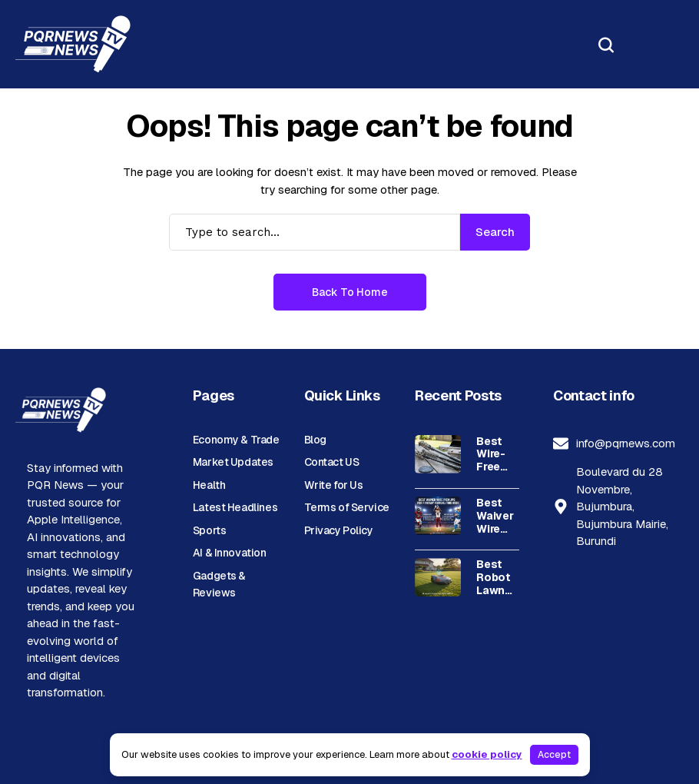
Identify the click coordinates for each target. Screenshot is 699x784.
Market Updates (233, 462)
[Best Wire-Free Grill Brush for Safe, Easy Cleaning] (438, 454)
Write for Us (334, 485)
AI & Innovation (230, 553)
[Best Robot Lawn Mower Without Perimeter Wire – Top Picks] (438, 577)
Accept (554, 755)
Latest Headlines (235, 507)
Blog (315, 440)
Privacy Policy (339, 530)
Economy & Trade (236, 440)
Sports (209, 530)
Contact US (332, 462)
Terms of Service (347, 507)
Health (209, 485)
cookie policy (487, 754)
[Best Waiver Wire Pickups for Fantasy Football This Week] (438, 516)
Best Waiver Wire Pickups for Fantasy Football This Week (500, 516)
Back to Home (350, 292)
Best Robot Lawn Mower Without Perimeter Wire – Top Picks (503, 577)
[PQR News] (73, 44)
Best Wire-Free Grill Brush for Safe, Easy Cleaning (500, 454)
